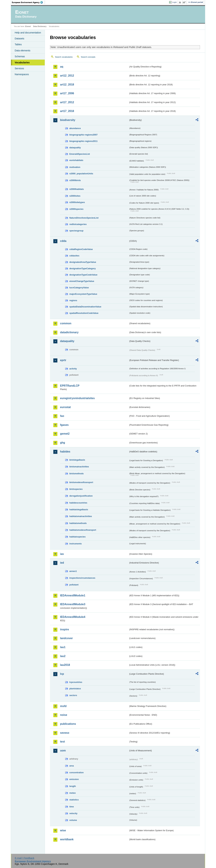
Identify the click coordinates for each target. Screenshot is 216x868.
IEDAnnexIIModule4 (73, 617)
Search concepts (88, 57)
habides (65, 452)
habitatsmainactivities (81, 516)
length (73, 786)
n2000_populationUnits (81, 174)
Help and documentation (28, 33)
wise (63, 830)
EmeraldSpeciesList (80, 154)
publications (68, 724)
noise (64, 715)
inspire (64, 629)
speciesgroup (76, 231)
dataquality (75, 148)
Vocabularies (22, 62)
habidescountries (78, 503)
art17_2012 (67, 102)
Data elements (23, 51)
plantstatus (75, 689)
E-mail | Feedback (24, 858)
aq (62, 67)
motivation (75, 167)
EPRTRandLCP (70, 386)
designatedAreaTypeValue (83, 262)
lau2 (63, 656)
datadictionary (69, 332)
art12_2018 (67, 85)
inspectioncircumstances (82, 578)
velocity (73, 813)
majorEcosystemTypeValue (83, 294)
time (72, 807)
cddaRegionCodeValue (81, 249)
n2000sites (75, 196)
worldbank (67, 839)
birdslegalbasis (77, 460)
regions (73, 300)
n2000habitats (77, 189)
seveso (65, 733)
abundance (75, 128)
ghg (63, 443)
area (72, 766)
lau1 (63, 647)
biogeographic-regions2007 (83, 135)
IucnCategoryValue (79, 288)
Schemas (20, 56)
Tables (18, 44)
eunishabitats (76, 160)
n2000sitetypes (77, 202)
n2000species (76, 209)
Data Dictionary (40, 26)
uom (63, 751)
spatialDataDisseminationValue (85, 307)
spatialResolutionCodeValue (84, 313)
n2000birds (75, 180)
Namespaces (22, 74)
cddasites (74, 256)
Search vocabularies (64, 57)
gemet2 (65, 434)
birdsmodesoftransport (81, 482)
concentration (77, 772)
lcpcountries (76, 682)
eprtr (63, 360)
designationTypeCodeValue (83, 275)
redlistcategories (78, 224)
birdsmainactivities (79, 467)
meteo (73, 793)
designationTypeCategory (83, 268)
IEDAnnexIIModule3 (73, 604)
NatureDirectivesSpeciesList (84, 218)
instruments (76, 544)
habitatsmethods (78, 523)
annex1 (73, 571)
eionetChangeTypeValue (82, 281)
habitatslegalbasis (79, 510)
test (62, 742)
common (66, 323)
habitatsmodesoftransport (83, 530)
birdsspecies (76, 489)
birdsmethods (77, 474)
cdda (63, 241)
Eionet (28, 26)
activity (73, 369)
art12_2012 (67, 76)
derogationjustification (81, 496)
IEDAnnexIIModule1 (73, 595)
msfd (63, 706)
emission (74, 779)
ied (62, 563)
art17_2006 (67, 93)
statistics (74, 800)
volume (73, 820)
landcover (66, 638)
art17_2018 (67, 111)
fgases (64, 425)
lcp (62, 674)
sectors (73, 695)
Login (174, 2)
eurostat (65, 407)
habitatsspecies (77, 537)
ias (62, 554)
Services (19, 68)
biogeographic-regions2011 (83, 141)
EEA (29, 2)
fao (62, 416)
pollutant (74, 585)
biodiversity (68, 120)
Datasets (19, 39)
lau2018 (65, 665)
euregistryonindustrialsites (77, 398)
